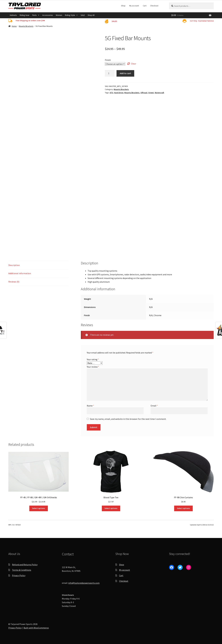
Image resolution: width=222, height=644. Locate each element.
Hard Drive (119, 93)
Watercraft (159, 93)
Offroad (144, 93)
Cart (145, 6)
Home (14, 26)
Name (90, 406)
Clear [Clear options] (134, 64)
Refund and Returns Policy (25, 565)
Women (59, 15)
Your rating (93, 359)
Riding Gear (25, 15)
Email (154, 406)
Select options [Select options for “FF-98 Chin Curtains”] (183, 508)
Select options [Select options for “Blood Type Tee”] (111, 508)
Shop (123, 6)
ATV (111, 93)
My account (134, 6)
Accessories (48, 15)
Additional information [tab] (20, 273)
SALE (83, 15)
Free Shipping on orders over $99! (30, 21)
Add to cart (125, 73)
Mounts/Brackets (26, 26)
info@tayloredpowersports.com (84, 583)
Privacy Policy (19, 575)
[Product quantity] (110, 73)
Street (151, 93)
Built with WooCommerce (36, 628)
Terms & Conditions (22, 570)
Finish (108, 60)
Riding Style (71, 15)
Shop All (91, 15)
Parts (36, 15)
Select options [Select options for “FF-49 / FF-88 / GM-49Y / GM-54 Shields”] (39, 508)
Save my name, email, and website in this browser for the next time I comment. (128, 419)
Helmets (13, 15)
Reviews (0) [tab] (14, 282)
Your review (93, 367)
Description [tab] (14, 265)
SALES (114, 21)
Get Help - (202, 21)
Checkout (154, 6)
